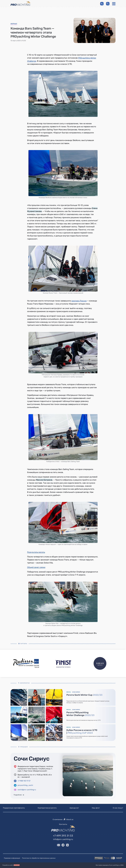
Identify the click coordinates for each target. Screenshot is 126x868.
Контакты (63, 824)
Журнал (14, 24)
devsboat (17, 865)
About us (70, 819)
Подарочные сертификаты (14, 808)
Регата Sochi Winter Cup (84, 695)
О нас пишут (118, 808)
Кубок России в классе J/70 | (82, 732)
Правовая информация (12, 858)
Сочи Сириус (32, 759)
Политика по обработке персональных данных (39, 858)
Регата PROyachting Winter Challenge (80, 714)
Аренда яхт (74, 808)
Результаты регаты (36, 552)
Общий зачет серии (36, 567)
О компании (58, 819)
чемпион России (79, 301)
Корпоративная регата (47, 808)
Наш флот (96, 808)
